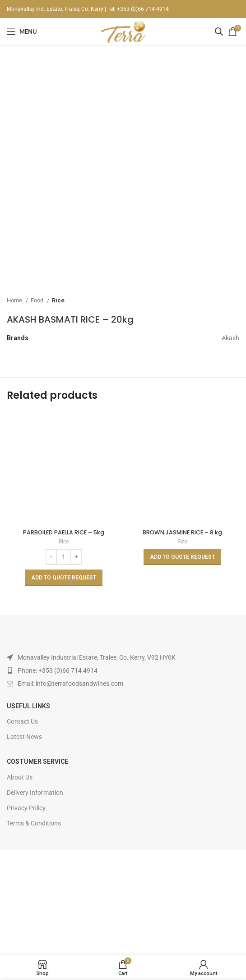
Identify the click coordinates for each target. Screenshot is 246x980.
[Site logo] (123, 31)
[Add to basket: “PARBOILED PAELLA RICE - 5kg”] (64, 578)
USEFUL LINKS (28, 706)
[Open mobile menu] (22, 32)
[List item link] (123, 670)
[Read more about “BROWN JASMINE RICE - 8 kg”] (182, 557)
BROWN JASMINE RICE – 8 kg (182, 532)
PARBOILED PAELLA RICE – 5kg (64, 532)
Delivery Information (35, 793)
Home (15, 300)
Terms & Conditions (34, 823)
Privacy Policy (26, 808)
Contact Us (22, 721)
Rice (58, 300)
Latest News (24, 737)
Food (38, 300)
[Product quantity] (64, 557)
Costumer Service (37, 761)
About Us (20, 777)
